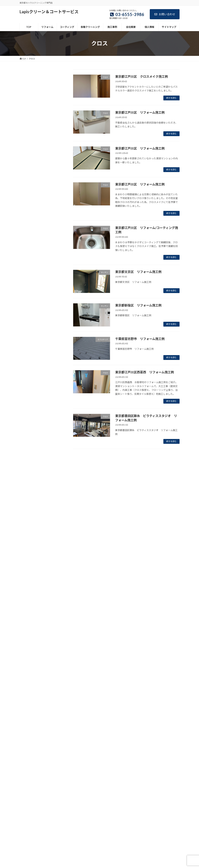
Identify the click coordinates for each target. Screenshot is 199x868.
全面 (24, 494)
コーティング (29, 99)
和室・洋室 (28, 501)
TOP (24, 79)
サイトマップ (29, 198)
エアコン (27, 424)
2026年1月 (28, 582)
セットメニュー (33, 155)
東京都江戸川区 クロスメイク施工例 (142, 76)
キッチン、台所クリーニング (40, 120)
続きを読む (171, 98)
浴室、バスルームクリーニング (41, 134)
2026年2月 (28, 575)
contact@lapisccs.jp (35, 856)
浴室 (24, 543)
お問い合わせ (165, 14)
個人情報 (127, 807)
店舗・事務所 (29, 515)
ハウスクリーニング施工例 (36, 466)
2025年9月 (28, 596)
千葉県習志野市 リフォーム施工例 (140, 339)
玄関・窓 (27, 550)
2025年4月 (28, 624)
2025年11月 (28, 589)
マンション (28, 473)
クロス (25, 445)
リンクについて (30, 205)
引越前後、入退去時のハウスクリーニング (44, 164)
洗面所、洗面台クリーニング (40, 141)
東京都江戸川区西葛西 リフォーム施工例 (145, 372)
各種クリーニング (78, 807)
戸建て (25, 529)
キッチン (27, 438)
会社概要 (27, 184)
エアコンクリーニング (36, 113)
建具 (24, 522)
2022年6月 (28, 631)
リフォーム (28, 85)
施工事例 (97, 807)
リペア (25, 487)
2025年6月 (28, 617)
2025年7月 (28, 610)
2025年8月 (28, 603)
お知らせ (27, 410)
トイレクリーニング (35, 148)
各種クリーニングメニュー (36, 106)
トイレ (25, 459)
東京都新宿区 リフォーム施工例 (138, 305)
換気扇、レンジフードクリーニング (44, 127)
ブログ (141, 807)
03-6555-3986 (34, 835)
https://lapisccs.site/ (36, 860)
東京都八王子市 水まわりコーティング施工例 (50, 367)
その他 (25, 417)
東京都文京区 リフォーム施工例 (138, 272)
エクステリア (29, 431)
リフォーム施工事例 (35, 92)
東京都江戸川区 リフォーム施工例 (140, 112)
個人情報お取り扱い (33, 191)
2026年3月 (28, 568)
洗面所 (25, 536)
